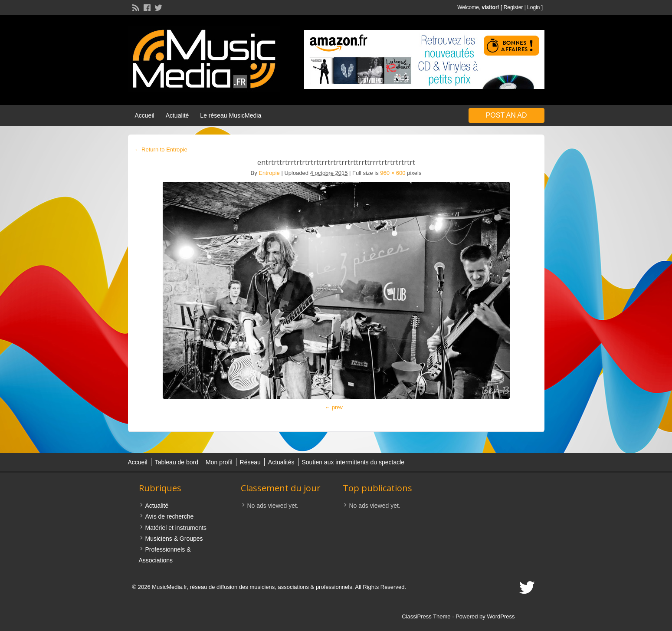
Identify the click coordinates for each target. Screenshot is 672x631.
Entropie (269, 173)
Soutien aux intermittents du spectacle (353, 462)
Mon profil (219, 462)
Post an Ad (506, 115)
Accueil (145, 115)
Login (533, 7)
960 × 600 (393, 173)
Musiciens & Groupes (174, 539)
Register (513, 7)
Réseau (250, 462)
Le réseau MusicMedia (231, 115)
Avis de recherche (170, 516)
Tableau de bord (177, 462)
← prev (334, 407)
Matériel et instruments (176, 528)
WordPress (501, 616)
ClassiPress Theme (426, 616)
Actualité (177, 115)
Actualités (281, 462)
